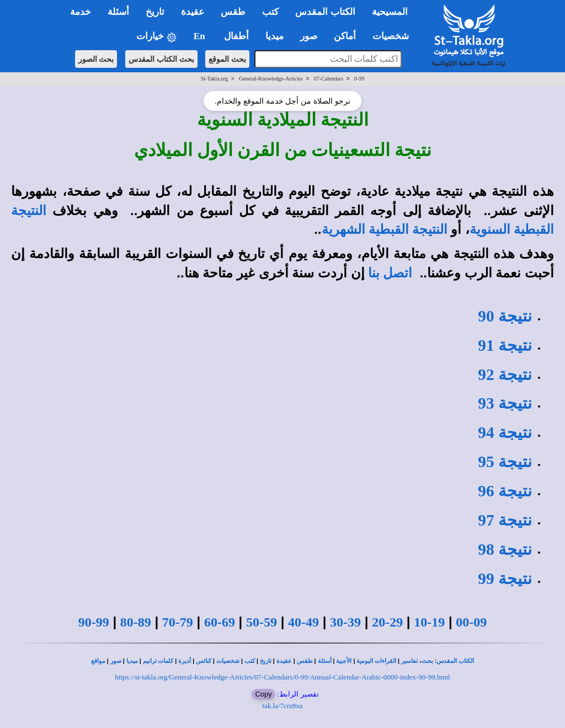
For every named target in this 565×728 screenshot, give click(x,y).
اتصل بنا (390, 273)
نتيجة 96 (505, 491)
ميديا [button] (274, 36)
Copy (263, 694)
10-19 (429, 622)
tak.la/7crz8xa (282, 706)
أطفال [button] (236, 36)
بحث (427, 661)
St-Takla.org (214, 79)
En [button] (201, 36)
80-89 (136, 622)
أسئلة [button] (118, 12)
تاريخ (266, 661)
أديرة (185, 661)
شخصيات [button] (394, 36)
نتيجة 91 (505, 345)
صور (116, 661)
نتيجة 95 (505, 462)
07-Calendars (329, 79)
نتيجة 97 (505, 520)
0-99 (359, 79)
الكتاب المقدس (455, 661)
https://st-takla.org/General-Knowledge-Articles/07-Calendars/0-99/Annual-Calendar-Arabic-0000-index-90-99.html (282, 677)
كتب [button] (270, 12)
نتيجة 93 (505, 403)
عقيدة (284, 661)
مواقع (98, 661)
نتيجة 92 (505, 374)
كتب (250, 661)
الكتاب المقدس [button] (325, 12)
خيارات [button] (157, 37)
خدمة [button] (81, 12)
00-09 (471, 622)
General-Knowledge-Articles (271, 79)
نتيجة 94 (505, 432)
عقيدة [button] (193, 12)
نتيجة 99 (505, 579)
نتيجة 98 (505, 549)
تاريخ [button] (155, 12)
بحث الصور (96, 59)
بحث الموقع (227, 59)
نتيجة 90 (505, 316)
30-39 (345, 622)
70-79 (178, 622)
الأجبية (344, 661)
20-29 (387, 622)
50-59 (262, 622)
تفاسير (409, 661)
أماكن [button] (345, 36)
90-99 (94, 622)
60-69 (220, 622)
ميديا (132, 661)
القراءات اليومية (376, 661)
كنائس (204, 661)
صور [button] (309, 36)
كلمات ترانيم (158, 661)
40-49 (303, 622)
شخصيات (228, 661)
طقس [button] (233, 12)
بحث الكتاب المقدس (161, 59)
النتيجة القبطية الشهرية (385, 229)
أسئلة (325, 661)
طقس (305, 661)
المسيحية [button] (390, 12)
